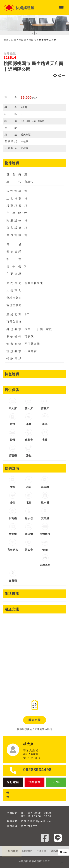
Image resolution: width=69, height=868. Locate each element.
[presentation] (33, 33)
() (63, 852)
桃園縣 (22, 40)
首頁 (6, 40)
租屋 (14, 40)
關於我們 (27, 851)
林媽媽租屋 (25, 8)
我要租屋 (35, 720)
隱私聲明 (56, 851)
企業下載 (42, 851)
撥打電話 (13, 782)
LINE (56, 782)
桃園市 (32, 40)
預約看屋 (35, 782)
